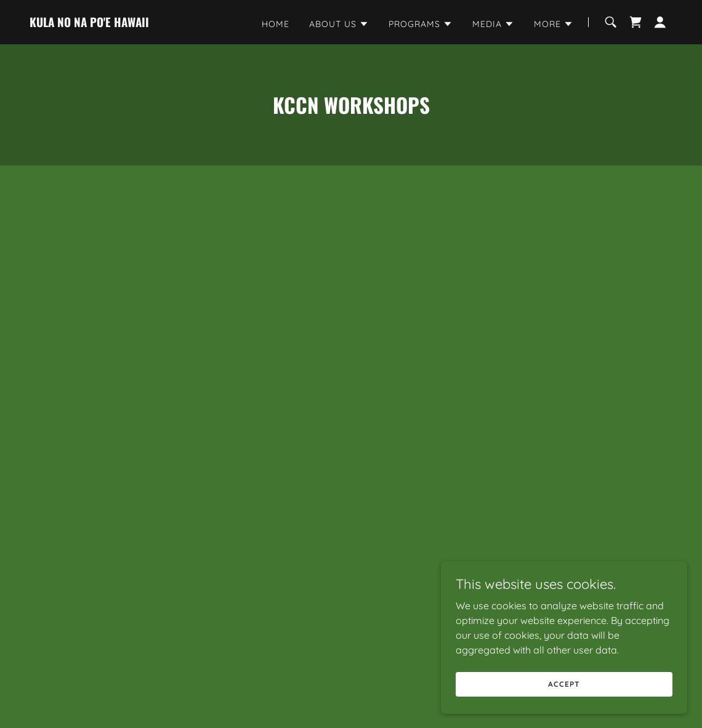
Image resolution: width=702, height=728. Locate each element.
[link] (89, 23)
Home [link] (276, 24)
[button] (339, 24)
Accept (564, 684)
